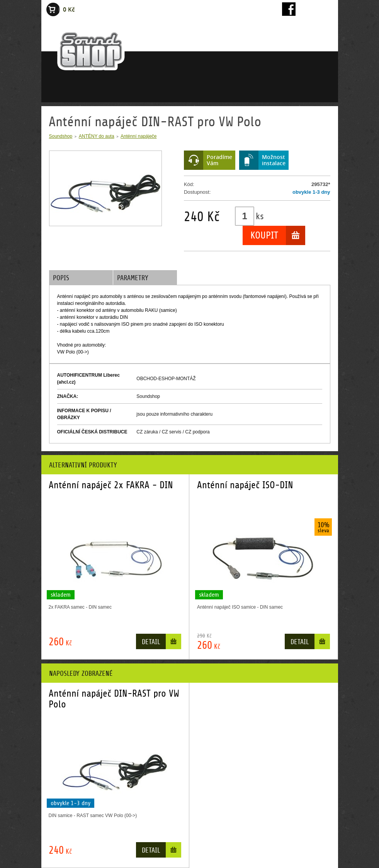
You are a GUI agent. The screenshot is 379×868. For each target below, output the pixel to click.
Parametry (133, 278)
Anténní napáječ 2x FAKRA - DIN (111, 485)
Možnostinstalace (274, 160)
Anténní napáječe (139, 136)
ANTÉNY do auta (97, 136)
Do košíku (173, 643)
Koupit (264, 235)
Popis (61, 278)
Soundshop (61, 136)
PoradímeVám (219, 160)
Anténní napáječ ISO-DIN (245, 485)
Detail (151, 642)
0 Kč (69, 9)
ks (260, 216)
